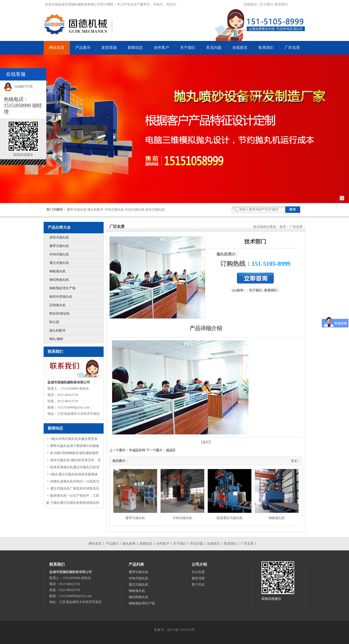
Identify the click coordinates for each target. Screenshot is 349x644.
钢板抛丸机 (58, 271)
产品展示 (83, 48)
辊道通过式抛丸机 (230, 518)
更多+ (295, 461)
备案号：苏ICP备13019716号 (175, 630)
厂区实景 (292, 48)
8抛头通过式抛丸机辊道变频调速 (74, 474)
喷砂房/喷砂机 (60, 314)
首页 (283, 227)
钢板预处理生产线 (62, 288)
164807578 (23, 87)
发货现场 (109, 48)
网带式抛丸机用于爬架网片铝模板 (75, 446)
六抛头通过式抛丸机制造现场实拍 (75, 503)
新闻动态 (135, 48)
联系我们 (281, 4)
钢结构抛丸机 (59, 280)
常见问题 (214, 48)
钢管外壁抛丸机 (61, 297)
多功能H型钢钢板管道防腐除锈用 (74, 453)
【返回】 (206, 442)
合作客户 (161, 48)
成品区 (171, 450)
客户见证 (198, 585)
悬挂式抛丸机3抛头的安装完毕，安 (76, 460)
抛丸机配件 (58, 330)
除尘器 (54, 322)
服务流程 (198, 578)
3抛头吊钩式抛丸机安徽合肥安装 (74, 439)
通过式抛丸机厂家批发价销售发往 (75, 488)
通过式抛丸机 (59, 263)
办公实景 (198, 572)
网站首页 (57, 48)
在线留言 (251, 4)
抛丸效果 (129, 544)
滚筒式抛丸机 (59, 237)
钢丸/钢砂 (56, 339)
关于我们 (266, 4)
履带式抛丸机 (59, 246)
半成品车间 (137, 450)
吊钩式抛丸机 (59, 254)
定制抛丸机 (58, 305)
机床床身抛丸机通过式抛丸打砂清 (75, 467)
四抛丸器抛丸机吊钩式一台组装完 (75, 481)
